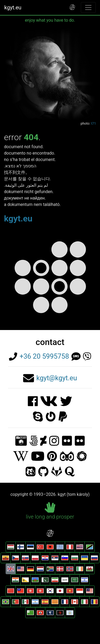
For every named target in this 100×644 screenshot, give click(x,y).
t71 (93, 123)
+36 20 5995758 (44, 356)
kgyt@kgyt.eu (57, 378)
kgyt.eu (13, 7)
